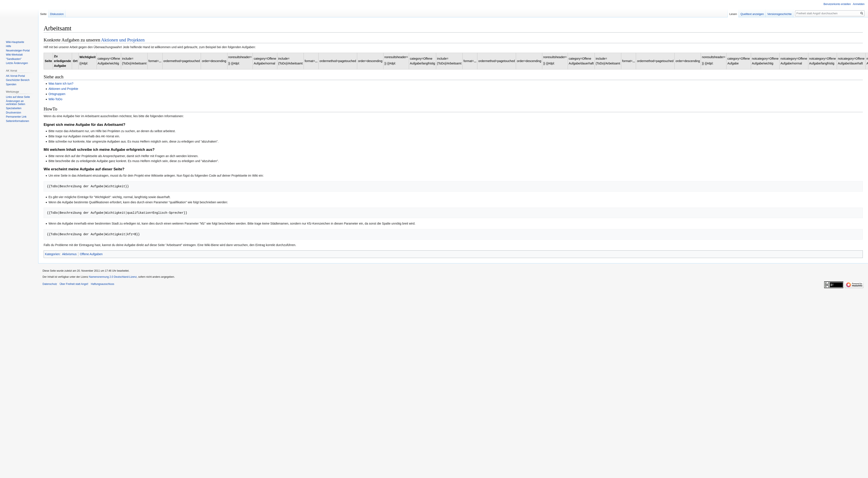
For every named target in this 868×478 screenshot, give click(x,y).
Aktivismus (69, 254)
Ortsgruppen (57, 94)
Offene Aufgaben (91, 254)
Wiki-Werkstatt (14, 55)
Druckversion (13, 113)
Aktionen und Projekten (123, 40)
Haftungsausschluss (103, 284)
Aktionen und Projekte (63, 89)
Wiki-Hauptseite (15, 42)
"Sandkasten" (14, 59)
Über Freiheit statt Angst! (74, 284)
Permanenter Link (16, 117)
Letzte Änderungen (17, 63)
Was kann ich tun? (61, 84)
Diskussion (57, 14)
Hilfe (8, 46)
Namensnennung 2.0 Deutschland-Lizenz (113, 277)
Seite (43, 14)
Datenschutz (50, 284)
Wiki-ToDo (55, 99)
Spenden (11, 84)
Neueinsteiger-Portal (18, 51)
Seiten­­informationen (17, 121)
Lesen (742, 14)
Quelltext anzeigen (761, 14)
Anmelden (859, 4)
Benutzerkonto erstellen (837, 4)
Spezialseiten (14, 108)
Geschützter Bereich (18, 80)
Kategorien (52, 254)
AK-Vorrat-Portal (15, 76)
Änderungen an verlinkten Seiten (16, 103)
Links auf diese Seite (18, 97)
